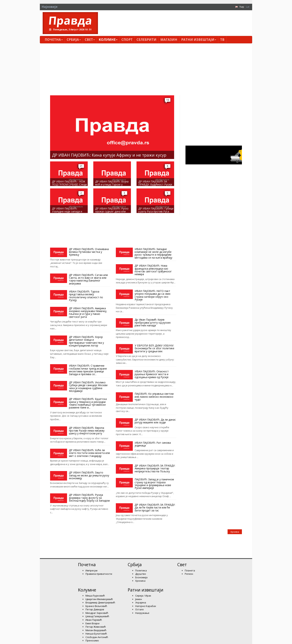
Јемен (139, 599)
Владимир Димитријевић (100, 602)
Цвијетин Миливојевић (99, 599)
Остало (139, 609)
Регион (189, 574)
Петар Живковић (96, 627)
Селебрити (146, 40)
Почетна (54, 40)
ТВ (222, 40)
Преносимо (92, 640)
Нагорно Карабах (146, 606)
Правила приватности (99, 574)
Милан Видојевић (96, 630)
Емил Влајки (92, 623)
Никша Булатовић (96, 634)
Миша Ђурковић (95, 596)
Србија (74, 40)
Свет (90, 40)
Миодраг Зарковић (97, 613)
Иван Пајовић (94, 620)
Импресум (91, 570)
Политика (141, 570)
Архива (235, 532)
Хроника (140, 581)
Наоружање (142, 613)
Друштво (141, 574)
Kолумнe (108, 40)
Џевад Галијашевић (97, 616)
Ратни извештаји (199, 40)
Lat (248, 7)
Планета (190, 570)
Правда (70, 20)
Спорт (127, 40)
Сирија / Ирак (143, 596)
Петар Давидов (95, 609)
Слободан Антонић (97, 637)
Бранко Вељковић (96, 606)
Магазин (169, 40)
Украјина (141, 602)
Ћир (242, 7)
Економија (141, 577)
